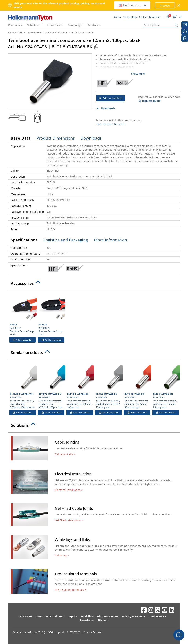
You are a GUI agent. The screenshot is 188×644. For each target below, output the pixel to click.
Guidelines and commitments (100, 616)
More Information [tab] (111, 240)
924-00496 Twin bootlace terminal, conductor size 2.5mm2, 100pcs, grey (109, 385)
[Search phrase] (161, 25)
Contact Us (25, 616)
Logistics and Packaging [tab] (66, 240)
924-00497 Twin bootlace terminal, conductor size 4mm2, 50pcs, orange (137, 385)
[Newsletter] (185, 25)
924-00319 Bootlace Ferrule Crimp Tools (51, 314)
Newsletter (87, 620)
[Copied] (96, 47)
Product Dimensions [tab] (56, 138)
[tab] (94, 284)
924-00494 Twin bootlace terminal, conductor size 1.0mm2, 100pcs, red (80, 385)
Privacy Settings (93, 632)
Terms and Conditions (50, 616)
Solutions (33, 25)
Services (93, 25)
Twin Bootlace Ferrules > (111, 124)
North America (133, 5)
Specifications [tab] (24, 240)
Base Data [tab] (21, 138)
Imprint (72, 616)
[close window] (179, 5)
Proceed (165, 6)
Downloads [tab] (91, 138)
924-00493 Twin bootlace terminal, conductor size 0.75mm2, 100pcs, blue (51, 385)
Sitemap (103, 620)
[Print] (185, 31)
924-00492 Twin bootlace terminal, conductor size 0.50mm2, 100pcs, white (23, 385)
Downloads (106, 108)
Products (14, 25)
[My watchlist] (185, 38)
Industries (54, 25)
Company (74, 25)
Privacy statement (134, 616)
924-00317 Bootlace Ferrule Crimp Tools (23, 314)
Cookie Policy (157, 616)
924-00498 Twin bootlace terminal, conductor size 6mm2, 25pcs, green (166, 385)
